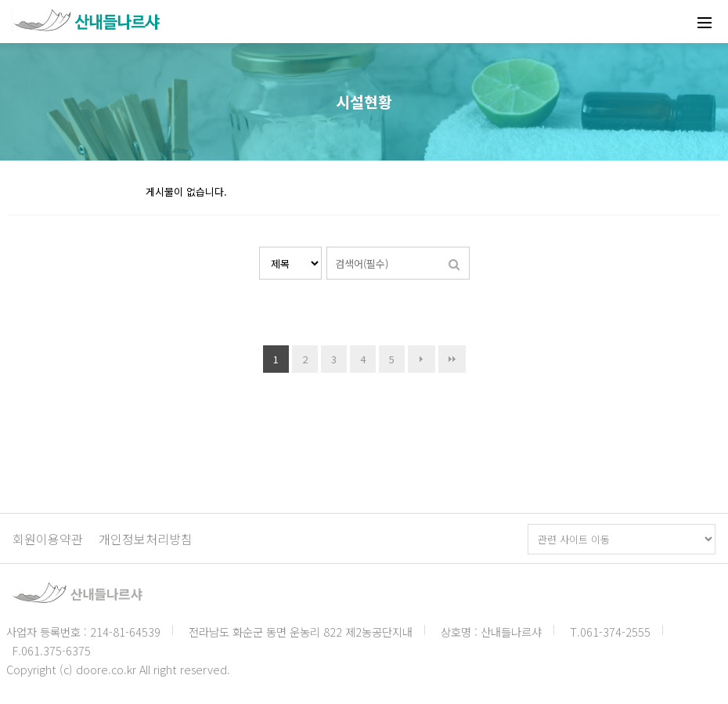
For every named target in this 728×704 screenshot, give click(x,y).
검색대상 (259, 247)
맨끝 (452, 359)
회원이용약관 (48, 539)
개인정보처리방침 (146, 539)
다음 (422, 359)
